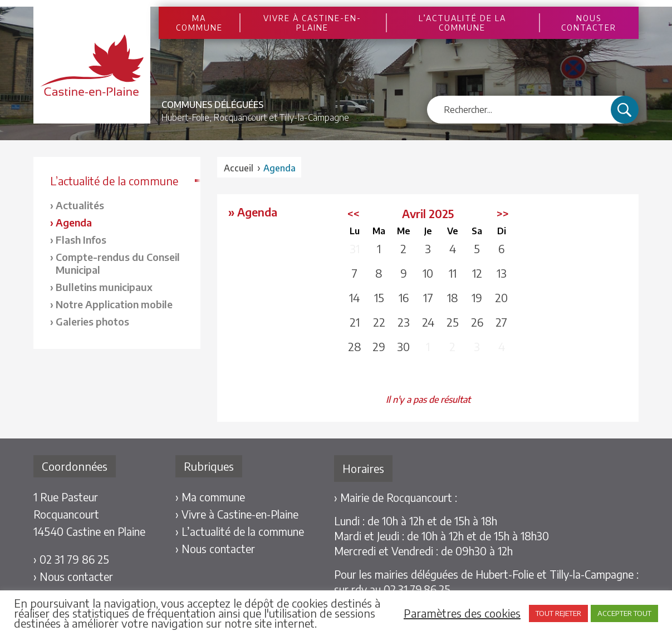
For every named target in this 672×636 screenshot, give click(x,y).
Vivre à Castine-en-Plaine (312, 23)
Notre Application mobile (114, 304)
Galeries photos (92, 321)
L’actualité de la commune (462, 23)
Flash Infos (81, 240)
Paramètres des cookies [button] (462, 613)
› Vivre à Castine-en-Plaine (237, 514)
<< (354, 213)
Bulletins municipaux (104, 287)
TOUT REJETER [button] (558, 613)
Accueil (239, 168)
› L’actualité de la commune (240, 531)
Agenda (74, 222)
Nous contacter (589, 23)
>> (503, 213)
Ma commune (199, 23)
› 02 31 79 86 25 (71, 559)
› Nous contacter (73, 576)
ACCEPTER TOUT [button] (624, 613)
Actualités (80, 205)
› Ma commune (210, 497)
